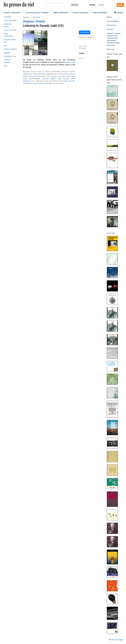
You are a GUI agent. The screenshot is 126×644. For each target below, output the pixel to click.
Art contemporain (113, 21)
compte (119, 13)
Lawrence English (49, 79)
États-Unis (111, 49)
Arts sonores (111, 25)
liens (6, 66)
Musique (110, 29)
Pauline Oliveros (63, 74)
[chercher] (57, 5)
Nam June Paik (70, 81)
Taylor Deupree (63, 79)
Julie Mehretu (28, 83)
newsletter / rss (10, 56)
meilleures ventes (8, 25)
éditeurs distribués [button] (61, 13)
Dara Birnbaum (48, 83)
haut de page (116, 640)
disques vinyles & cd (10, 41)
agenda (7, 53)
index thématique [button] (100, 13)
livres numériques (8, 35)
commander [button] (85, 32)
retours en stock (10, 30)
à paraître (7, 17)
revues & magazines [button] (80, 13)
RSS (120, 5)
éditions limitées (10, 49)
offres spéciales (10, 21)
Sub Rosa (36, 17)
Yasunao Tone (56, 76)
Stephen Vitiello (34, 21)
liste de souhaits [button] (86, 37)
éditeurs (26, 17)
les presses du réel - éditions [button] (37, 13)
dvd (5, 46)
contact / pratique (7, 61)
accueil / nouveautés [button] (12, 13)
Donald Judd (70, 62)
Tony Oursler (37, 83)
